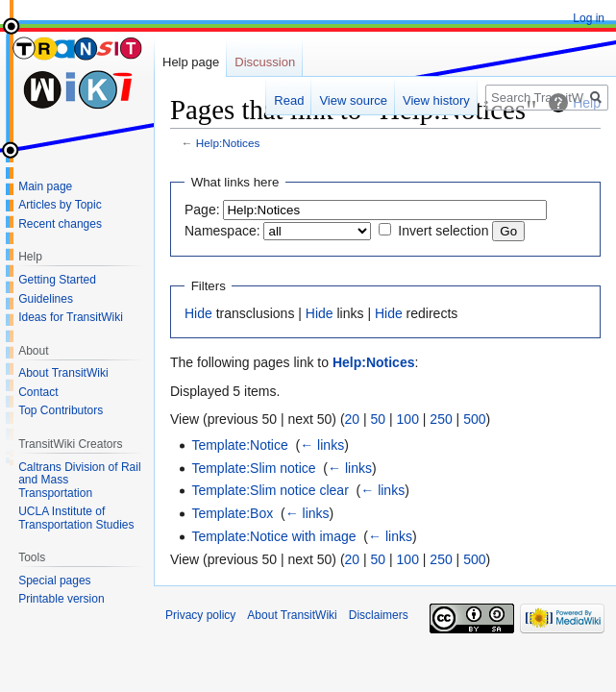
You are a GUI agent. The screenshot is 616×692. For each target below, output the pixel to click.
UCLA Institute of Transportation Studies (76, 518)
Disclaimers (379, 615)
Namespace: (222, 231)
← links (322, 445)
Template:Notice (239, 445)
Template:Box (232, 513)
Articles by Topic (60, 205)
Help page (191, 62)
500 (474, 419)
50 (379, 419)
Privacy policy (200, 615)
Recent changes (60, 224)
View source (353, 100)
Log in (589, 18)
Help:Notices (228, 143)
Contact (38, 392)
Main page (45, 186)
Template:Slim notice (253, 468)
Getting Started (57, 280)
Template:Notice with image (273, 536)
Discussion (265, 62)
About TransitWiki (63, 373)
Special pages (54, 581)
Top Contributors (61, 410)
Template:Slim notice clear (270, 490)
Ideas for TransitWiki (71, 317)
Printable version (61, 599)
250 (441, 419)
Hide (198, 313)
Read (289, 100)
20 (353, 419)
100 (408, 419)
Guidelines (46, 299)
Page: (202, 210)
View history (436, 100)
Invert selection (443, 231)
